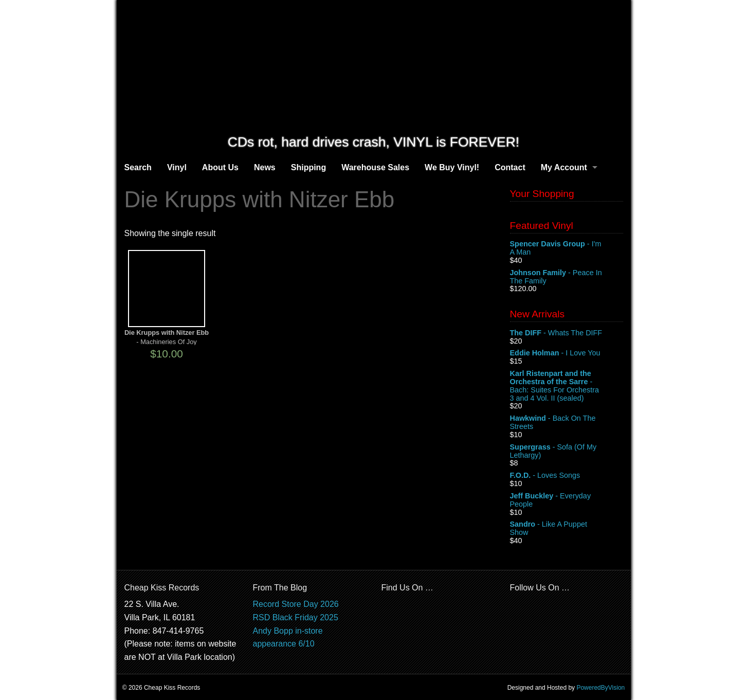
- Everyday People (567, 500)
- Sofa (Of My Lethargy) (567, 452)
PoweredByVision (600, 688)
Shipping (308, 167)
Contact (510, 167)
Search (138, 167)
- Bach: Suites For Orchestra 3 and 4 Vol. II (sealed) (567, 386)
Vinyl (177, 167)
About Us (220, 167)
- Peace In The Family (567, 277)
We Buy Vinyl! (452, 167)
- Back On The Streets (567, 423)
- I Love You (567, 353)
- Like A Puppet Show (567, 529)
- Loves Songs (567, 476)
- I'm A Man (567, 248)
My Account (564, 167)
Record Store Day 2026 (296, 604)
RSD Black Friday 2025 (296, 617)
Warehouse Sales (375, 167)
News (265, 167)
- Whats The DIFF (567, 333)
